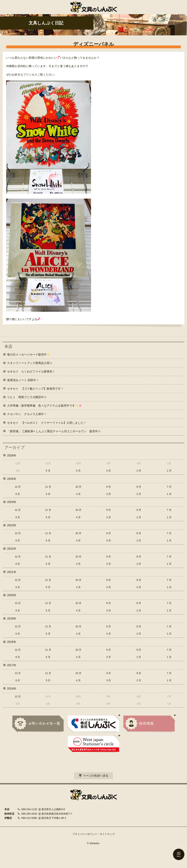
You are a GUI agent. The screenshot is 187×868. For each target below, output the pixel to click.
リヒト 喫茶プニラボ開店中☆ (27, 397)
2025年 (12, 479)
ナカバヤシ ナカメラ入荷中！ (27, 414)
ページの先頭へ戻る (96, 776)
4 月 (78, 471)
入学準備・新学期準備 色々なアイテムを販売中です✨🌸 (45, 406)
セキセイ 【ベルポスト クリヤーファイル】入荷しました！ (47, 423)
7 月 (169, 487)
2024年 (12, 502)
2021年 (12, 572)
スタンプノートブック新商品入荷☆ (30, 363)
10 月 (78, 487)
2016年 (12, 689)
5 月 (48, 471)
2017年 (12, 665)
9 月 (109, 487)
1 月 (169, 471)
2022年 (12, 549)
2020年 (12, 595)
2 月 (139, 471)
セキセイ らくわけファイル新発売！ (31, 371)
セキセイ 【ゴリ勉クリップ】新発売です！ (35, 389)
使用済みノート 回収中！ (23, 380)
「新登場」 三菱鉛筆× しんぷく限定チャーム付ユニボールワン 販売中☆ (54, 431)
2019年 (12, 619)
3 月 (109, 471)
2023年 (12, 525)
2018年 (12, 642)
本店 (8, 347)
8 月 (139, 487)
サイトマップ (107, 834)
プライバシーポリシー (85, 834)
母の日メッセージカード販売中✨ (29, 355)
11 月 (48, 487)
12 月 (18, 487)
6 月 (18, 494)
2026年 (12, 455)
